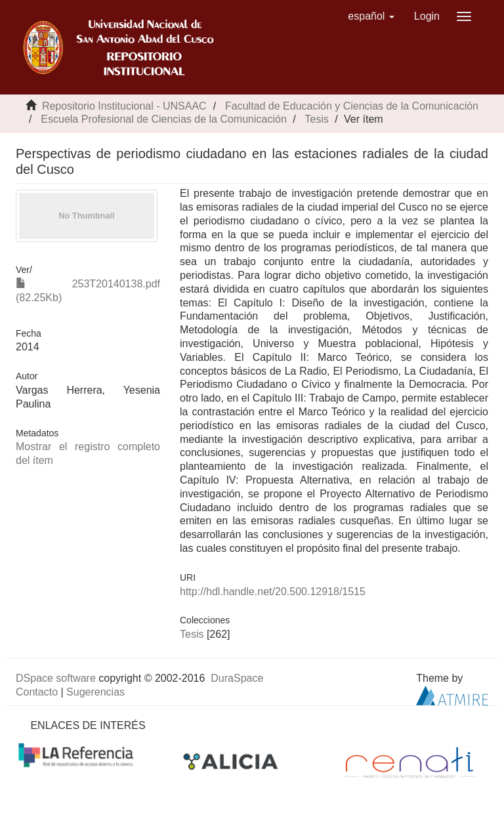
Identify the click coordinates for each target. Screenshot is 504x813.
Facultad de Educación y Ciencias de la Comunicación (352, 106)
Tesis (316, 119)
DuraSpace (237, 678)
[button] (371, 16)
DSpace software (56, 678)
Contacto (37, 692)
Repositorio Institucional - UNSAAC (124, 106)
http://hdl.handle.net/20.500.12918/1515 (273, 592)
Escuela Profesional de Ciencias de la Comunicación (163, 119)
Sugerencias (95, 692)
